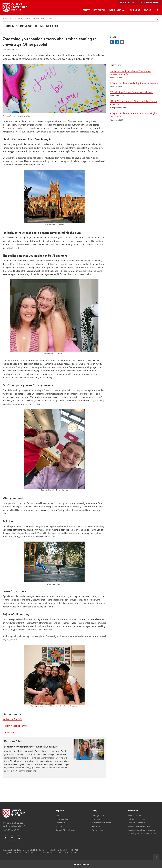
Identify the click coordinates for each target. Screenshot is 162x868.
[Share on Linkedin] (117, 42)
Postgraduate (98, 819)
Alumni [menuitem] (156, 2)
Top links (60, 811)
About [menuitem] (148, 10)
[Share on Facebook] (112, 42)
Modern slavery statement (139, 826)
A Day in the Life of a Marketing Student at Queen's (134, 83)
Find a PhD (96, 826)
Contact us (61, 823)
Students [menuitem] (148, 2)
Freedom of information (138, 823)
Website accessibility (136, 819)
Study (94, 811)
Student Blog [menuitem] (15, 18)
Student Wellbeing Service (15, 726)
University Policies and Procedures (142, 833)
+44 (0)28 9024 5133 (11, 830)
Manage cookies (81, 864)
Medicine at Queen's (12, 719)
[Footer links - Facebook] (5, 838)
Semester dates (63, 819)
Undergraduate (98, 816)
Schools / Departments (66, 830)
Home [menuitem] (5, 18)
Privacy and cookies (136, 816)
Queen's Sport (9, 732)
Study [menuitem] (86, 10)
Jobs (58, 816)
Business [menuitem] (135, 10)
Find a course (98, 830)
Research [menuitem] (99, 10)
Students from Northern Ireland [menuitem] (38, 18)
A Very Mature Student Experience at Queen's (131, 92)
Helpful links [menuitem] (126, 3)
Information (133, 811)
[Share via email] (122, 42)
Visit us (59, 826)
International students (101, 823)
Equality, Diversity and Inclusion (141, 830)
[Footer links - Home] (14, 813)
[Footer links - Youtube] (19, 838)
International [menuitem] (117, 10)
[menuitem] (157, 10)
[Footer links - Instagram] (12, 838)
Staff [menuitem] (140, 2)
